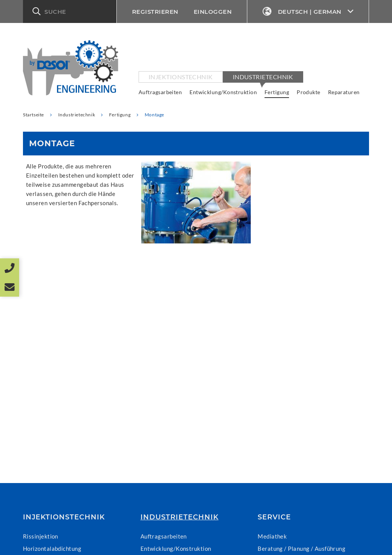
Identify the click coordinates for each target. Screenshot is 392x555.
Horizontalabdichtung (52, 548)
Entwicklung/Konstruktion (223, 92)
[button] (70, 11)
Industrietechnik (263, 77)
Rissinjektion (41, 536)
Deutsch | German (308, 12)
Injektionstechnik (181, 77)
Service (274, 517)
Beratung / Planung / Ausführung (301, 548)
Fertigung (277, 92)
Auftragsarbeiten (160, 92)
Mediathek (272, 536)
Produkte (309, 92)
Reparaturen (344, 92)
